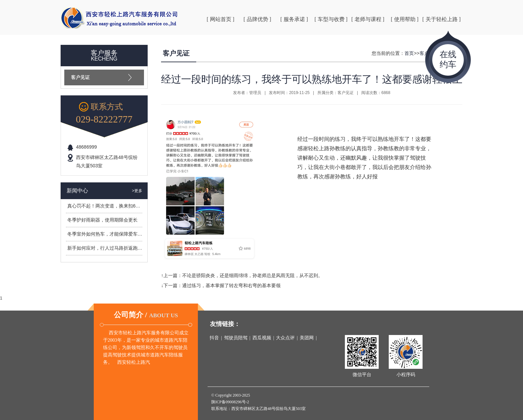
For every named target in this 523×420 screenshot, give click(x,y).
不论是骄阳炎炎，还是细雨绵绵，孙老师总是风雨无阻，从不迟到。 (252, 275)
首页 (409, 53)
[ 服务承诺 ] (294, 19)
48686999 (86, 147)
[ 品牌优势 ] (257, 19)
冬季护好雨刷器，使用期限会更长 (102, 220)
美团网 (307, 338)
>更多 (137, 191)
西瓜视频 (262, 338)
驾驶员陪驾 (236, 338)
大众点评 (285, 338)
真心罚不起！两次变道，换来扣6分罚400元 (112, 206)
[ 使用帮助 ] (405, 19)
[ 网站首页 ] (220, 19)
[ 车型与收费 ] (331, 19)
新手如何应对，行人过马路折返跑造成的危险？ (117, 248)
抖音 (214, 338)
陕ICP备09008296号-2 (230, 402)
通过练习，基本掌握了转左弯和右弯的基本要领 (231, 285)
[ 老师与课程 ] (368, 19)
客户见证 (80, 77)
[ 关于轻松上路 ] (441, 19)
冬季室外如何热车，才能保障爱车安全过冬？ (114, 234)
